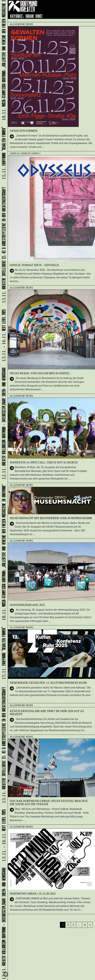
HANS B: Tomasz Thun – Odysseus (34, 265)
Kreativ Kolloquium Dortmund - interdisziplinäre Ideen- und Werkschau (3, 923)
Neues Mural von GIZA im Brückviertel (40, 373)
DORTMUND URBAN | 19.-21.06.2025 (33, 894)
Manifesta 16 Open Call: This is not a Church (44, 462)
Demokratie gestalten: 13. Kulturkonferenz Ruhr (48, 683)
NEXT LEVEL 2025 (3, 836)
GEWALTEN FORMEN (24, 131)
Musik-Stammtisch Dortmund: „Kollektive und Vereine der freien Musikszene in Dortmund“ (3, 553)
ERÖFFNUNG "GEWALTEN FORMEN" (3, 654)
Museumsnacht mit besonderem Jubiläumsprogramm (51, 518)
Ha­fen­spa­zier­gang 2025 (27, 605)
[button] (6, 974)
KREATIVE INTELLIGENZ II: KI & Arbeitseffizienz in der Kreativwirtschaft (3, 745)
